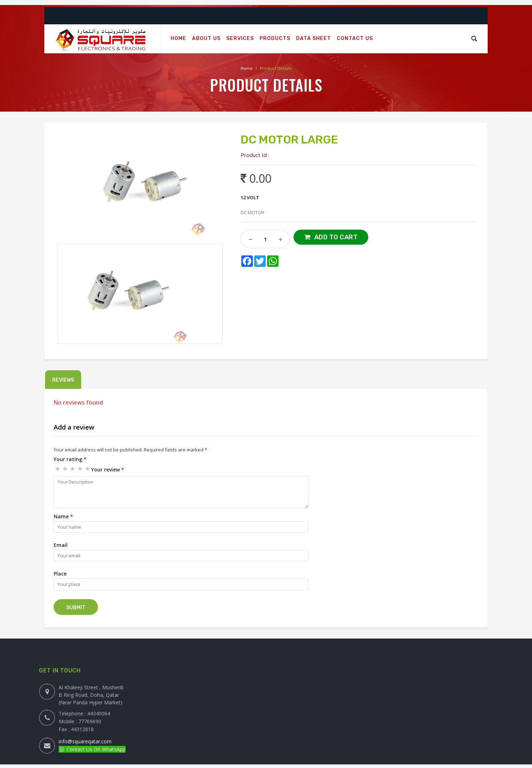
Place (60, 574)
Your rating (70, 459)
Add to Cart (336, 237)
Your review (108, 469)
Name (63, 516)
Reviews (63, 380)
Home (247, 68)
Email (61, 545)
